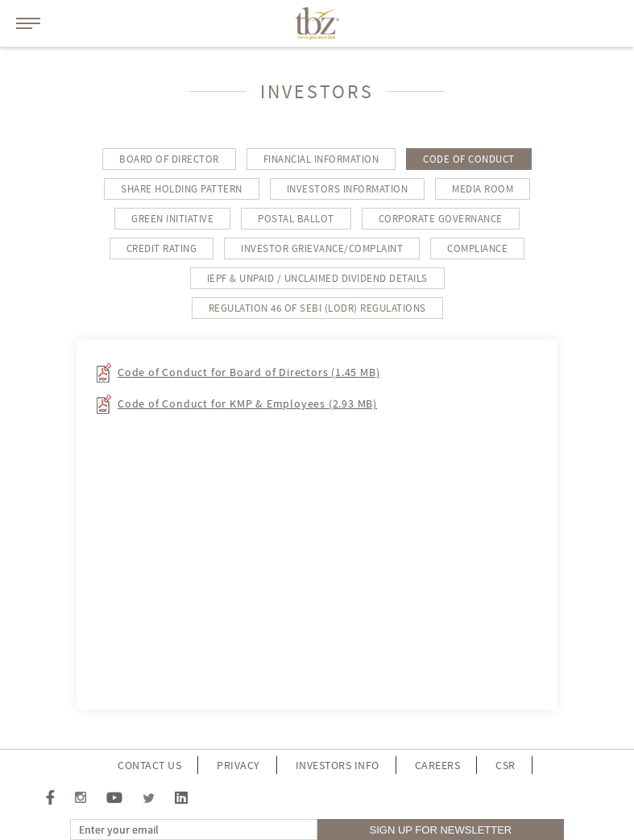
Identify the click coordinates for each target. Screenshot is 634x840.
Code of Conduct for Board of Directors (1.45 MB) (249, 372)
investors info (338, 765)
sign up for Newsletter (441, 830)
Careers (438, 765)
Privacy (238, 765)
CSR (506, 765)
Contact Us (149, 765)
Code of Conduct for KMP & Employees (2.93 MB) (247, 403)
